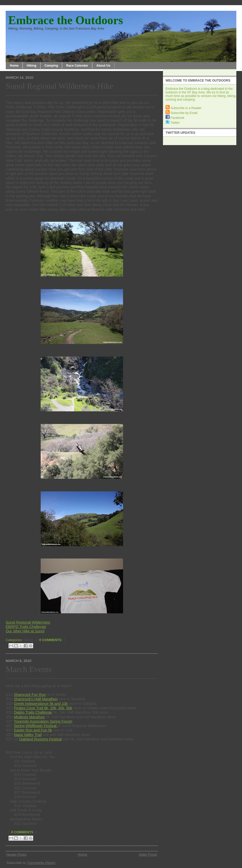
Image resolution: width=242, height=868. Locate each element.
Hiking (32, 66)
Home (14, 66)
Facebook (175, 118)
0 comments (50, 640)
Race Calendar (77, 66)
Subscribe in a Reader (184, 108)
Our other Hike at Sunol (25, 631)
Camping (51, 66)
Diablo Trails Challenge (33, 712)
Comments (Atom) (42, 863)
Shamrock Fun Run (30, 695)
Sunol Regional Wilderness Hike (59, 86)
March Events (29, 669)
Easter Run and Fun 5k (33, 730)
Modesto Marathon (29, 717)
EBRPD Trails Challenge (26, 627)
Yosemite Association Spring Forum (43, 721)
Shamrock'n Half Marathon (36, 699)
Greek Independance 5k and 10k (41, 704)
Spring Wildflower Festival (36, 726)
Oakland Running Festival (41, 739)
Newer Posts (16, 854)
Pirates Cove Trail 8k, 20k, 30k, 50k (43, 708)
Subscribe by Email (181, 113)
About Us (103, 66)
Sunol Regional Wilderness (28, 622)
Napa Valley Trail (28, 735)
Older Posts (148, 854)
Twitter (173, 123)
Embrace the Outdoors (66, 20)
